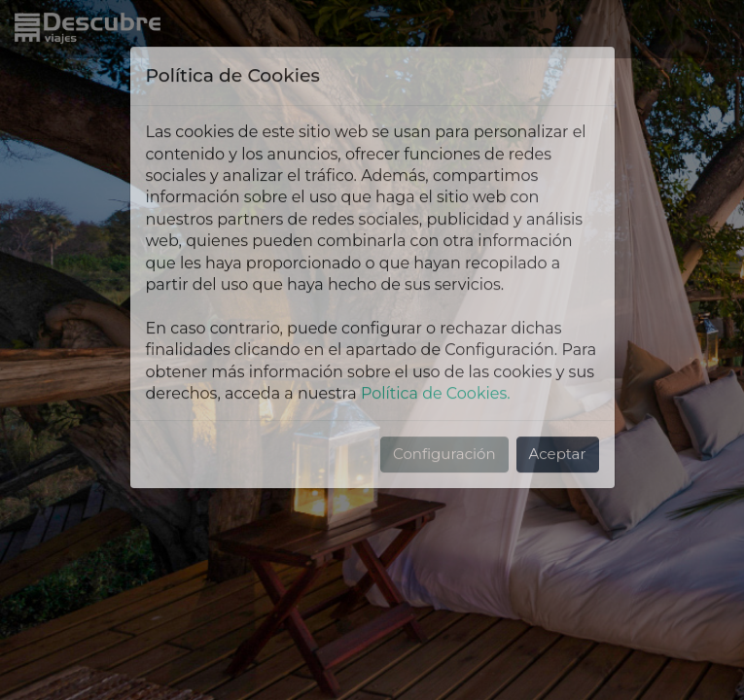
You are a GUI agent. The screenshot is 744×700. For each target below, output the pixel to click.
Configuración (444, 389)
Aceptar (558, 389)
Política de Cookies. (436, 329)
